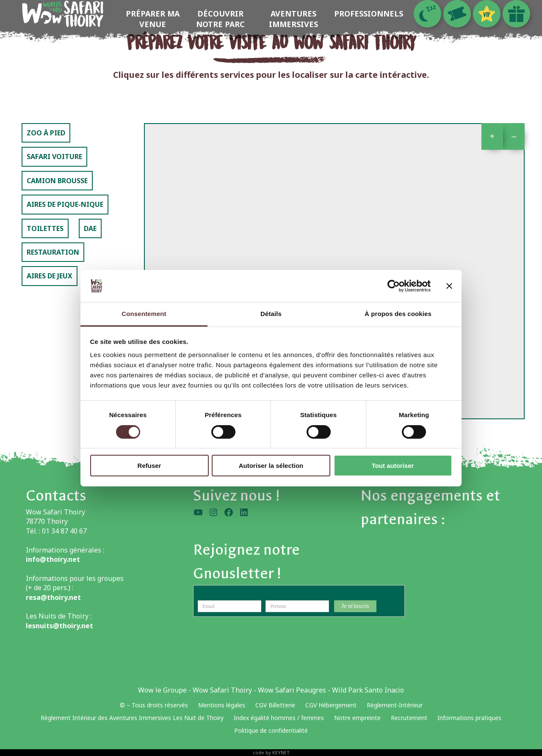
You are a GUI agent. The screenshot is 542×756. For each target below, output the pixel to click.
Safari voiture (54, 157)
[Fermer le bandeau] (449, 286)
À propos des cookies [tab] (398, 314)
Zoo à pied (46, 133)
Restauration (53, 252)
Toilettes (45, 228)
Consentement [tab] (144, 314)
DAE (90, 228)
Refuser (149, 466)
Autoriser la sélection (271, 466)
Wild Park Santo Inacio (368, 690)
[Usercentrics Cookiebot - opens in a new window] (394, 286)
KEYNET (281, 752)
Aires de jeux (50, 276)
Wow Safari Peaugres (292, 690)
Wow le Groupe (162, 690)
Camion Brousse (57, 181)
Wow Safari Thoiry (222, 690)
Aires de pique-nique (65, 204)
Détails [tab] (271, 314)
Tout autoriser (393, 466)
